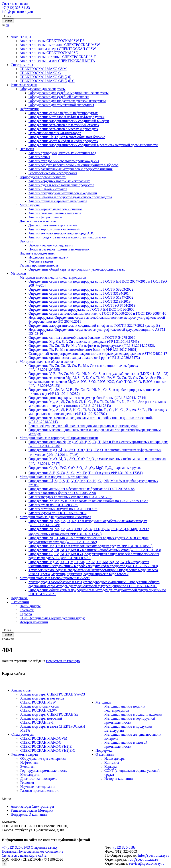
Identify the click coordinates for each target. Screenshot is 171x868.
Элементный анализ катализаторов (55, 133)
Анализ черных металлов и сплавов (55, 209)
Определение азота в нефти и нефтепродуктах (63, 141)
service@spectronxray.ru (147, 863)
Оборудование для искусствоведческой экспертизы (67, 101)
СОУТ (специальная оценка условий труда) (52, 618)
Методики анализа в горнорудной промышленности (59, 438)
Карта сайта (38, 855)
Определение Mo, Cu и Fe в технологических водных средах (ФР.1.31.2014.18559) (91, 546)
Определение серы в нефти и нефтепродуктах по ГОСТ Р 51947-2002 (81, 297)
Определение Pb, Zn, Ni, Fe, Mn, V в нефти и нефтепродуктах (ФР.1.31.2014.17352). (92, 346)
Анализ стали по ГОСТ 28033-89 (53, 505)
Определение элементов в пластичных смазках (64, 125)
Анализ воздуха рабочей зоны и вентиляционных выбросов (73, 165)
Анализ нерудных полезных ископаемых (59, 181)
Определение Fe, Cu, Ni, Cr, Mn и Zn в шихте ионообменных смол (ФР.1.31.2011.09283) (95, 550)
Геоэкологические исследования (53, 173)
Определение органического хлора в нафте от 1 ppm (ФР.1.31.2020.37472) (84, 358)
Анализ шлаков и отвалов (48, 189)
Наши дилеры (30, 606)
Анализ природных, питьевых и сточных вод (62, 153)
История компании (34, 622)
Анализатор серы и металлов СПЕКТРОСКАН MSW (60, 45)
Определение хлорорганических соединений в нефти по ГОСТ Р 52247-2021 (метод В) (94, 325)
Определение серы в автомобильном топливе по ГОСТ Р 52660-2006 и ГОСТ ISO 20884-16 (97, 313)
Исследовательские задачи (48, 257)
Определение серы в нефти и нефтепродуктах (63, 113)
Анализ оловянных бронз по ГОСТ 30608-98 (62, 493)
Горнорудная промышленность (43, 177)
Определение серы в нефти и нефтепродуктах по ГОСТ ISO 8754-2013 (82, 305)
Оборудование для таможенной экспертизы (61, 105)
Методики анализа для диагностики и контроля (55, 517)
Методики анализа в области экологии (49, 362)
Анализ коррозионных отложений (54, 229)
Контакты (27, 610)
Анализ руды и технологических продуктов (61, 185)
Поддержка (19, 598)
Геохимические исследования (51, 245)
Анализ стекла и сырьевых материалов (58, 201)
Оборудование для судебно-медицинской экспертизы (68, 93)
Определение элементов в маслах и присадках (63, 129)
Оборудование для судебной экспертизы (59, 97)
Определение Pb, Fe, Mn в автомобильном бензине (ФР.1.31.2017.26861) (83, 350)
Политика (9, 851)
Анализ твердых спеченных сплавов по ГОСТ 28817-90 (70, 497)
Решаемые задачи (24, 85)
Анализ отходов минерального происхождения (64, 161)
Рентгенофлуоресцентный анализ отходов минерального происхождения (83, 426)
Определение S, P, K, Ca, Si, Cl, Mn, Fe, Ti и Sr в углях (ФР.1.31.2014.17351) (86, 473)
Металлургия (30, 205)
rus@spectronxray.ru (143, 859)
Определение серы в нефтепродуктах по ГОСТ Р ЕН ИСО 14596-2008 (81, 309)
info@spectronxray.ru (17, 12)
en (7, 25)
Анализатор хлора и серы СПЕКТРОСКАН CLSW (58, 49)
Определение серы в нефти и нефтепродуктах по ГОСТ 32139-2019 (79, 301)
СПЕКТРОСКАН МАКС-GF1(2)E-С (47, 81)
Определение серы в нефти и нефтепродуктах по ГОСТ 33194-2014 (79, 293)
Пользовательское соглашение (40, 851)
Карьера (26, 614)
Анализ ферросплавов (45, 217)
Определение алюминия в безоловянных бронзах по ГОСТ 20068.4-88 (81, 489)
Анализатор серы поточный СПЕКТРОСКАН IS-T (58, 57)
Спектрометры (22, 65)
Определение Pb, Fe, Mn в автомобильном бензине (67, 137)
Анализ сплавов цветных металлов (55, 213)
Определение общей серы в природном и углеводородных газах (77, 269)
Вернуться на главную (63, 661)
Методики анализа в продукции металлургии (54, 477)
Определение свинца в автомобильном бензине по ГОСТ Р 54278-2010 (82, 338)
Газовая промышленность (39, 265)
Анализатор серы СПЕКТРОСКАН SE (49, 53)
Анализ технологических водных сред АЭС (61, 233)
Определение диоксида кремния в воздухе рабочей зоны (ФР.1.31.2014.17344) (87, 398)
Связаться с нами (15, 4)
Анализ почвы (39, 157)
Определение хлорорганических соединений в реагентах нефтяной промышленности (93, 145)
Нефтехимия (29, 109)
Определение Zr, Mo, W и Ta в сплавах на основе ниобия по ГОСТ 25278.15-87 (88, 501)
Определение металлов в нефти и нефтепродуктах (66, 117)
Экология (27, 149)
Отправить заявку (44, 847)
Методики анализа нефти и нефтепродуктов (53, 277)
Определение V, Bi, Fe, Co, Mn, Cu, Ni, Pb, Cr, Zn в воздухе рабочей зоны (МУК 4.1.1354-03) (98, 374)
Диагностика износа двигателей (53, 225)
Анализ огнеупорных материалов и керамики (63, 193)
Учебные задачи (41, 261)
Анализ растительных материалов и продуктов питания (70, 169)
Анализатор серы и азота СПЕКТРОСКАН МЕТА (57, 61)
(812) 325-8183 (124, 847)
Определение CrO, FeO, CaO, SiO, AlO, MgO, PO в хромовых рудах (85, 468)
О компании (20, 602)
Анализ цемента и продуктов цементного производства (70, 197)
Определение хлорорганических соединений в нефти (69, 121)
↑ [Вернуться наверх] (4, 864)
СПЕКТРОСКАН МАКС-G (40, 73)
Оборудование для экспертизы (43, 89)
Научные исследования (37, 253)
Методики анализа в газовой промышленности (55, 578)
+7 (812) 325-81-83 (16, 8)
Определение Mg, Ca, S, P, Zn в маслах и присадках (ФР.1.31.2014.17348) (84, 342)
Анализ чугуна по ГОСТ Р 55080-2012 (57, 513)
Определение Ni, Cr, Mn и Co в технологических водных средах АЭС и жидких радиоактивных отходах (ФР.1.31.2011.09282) (89, 540)
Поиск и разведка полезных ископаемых (59, 249)
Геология (26, 241)
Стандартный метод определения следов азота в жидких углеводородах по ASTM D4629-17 (98, 354)
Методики (18, 273)
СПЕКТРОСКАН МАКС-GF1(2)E (45, 77)
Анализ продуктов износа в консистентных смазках (68, 237)
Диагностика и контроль (38, 221)
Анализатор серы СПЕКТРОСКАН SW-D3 (52, 41)
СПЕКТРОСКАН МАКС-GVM (43, 69)
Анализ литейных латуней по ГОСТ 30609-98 (63, 509)
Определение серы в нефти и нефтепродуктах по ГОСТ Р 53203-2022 (81, 289)
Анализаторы (21, 37)
